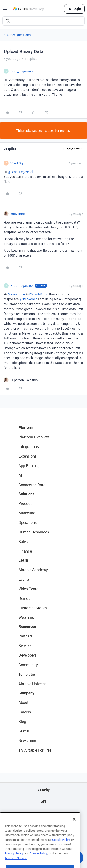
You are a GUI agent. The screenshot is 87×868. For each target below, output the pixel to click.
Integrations (29, 447)
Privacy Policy (14, 863)
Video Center (29, 589)
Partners (26, 636)
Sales (23, 542)
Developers (28, 655)
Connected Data (32, 485)
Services (26, 646)
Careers (25, 712)
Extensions (28, 456)
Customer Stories (33, 608)
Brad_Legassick (22, 71)
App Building (29, 466)
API (44, 802)
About (24, 702)
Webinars (26, 617)
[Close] (74, 828)
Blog (22, 722)
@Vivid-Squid (38, 294)
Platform (26, 427)
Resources (27, 627)
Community (28, 665)
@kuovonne (16, 294)
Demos (24, 598)
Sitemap (43, 813)
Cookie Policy (61, 849)
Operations (28, 522)
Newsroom (27, 741)
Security (44, 790)
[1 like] (21, 380)
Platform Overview (34, 437)
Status (24, 731)
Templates (27, 674)
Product (25, 503)
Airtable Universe (32, 684)
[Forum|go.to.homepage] (28, 9)
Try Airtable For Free (35, 750)
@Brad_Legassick (21, 172)
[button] (5, 10)
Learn (23, 560)
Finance (25, 551)
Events (24, 579)
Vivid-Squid (19, 163)
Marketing (27, 513)
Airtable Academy (33, 570)
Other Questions (19, 35)
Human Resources (34, 532)
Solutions (26, 494)
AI (20, 475)
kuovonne (18, 214)
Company (26, 693)
